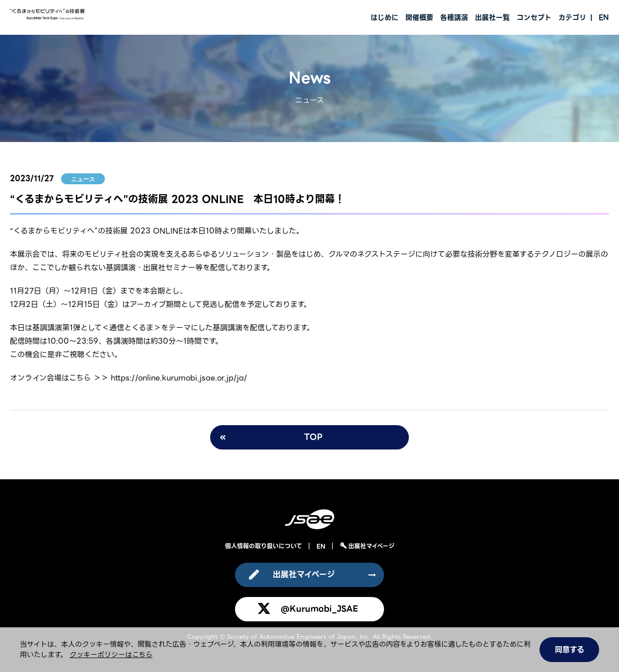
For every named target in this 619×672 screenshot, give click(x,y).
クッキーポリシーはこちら (111, 655)
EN (604, 17)
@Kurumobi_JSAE (319, 609)
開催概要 (419, 17)
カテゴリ (572, 17)
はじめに (385, 17)
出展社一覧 (492, 17)
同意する (570, 650)
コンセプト (534, 17)
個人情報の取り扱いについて (264, 546)
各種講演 (454, 17)
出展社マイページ (370, 546)
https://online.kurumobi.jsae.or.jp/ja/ (179, 378)
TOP (313, 437)
